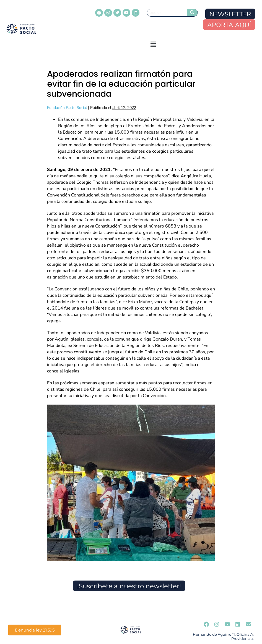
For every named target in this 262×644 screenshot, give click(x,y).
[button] (153, 44)
